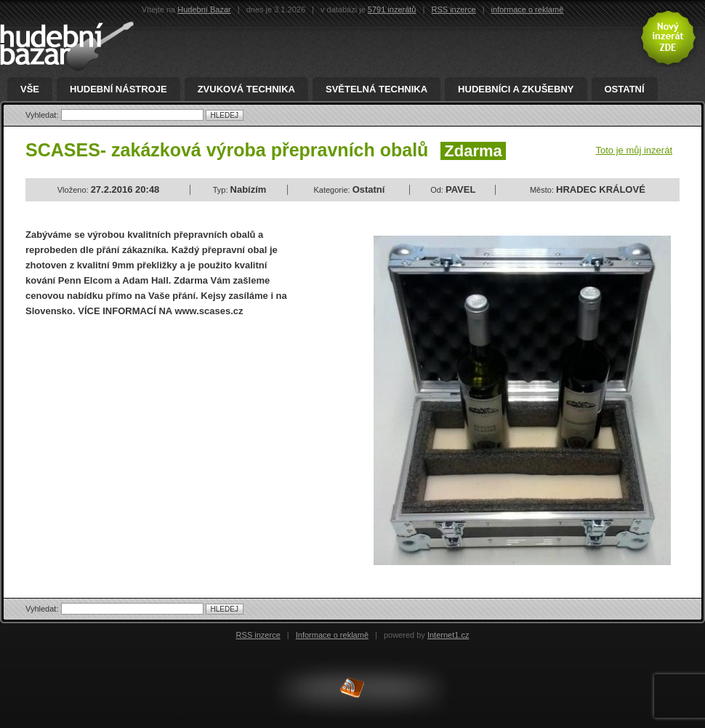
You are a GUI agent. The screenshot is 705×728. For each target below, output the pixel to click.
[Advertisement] (148, 435)
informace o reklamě (528, 9)
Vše (30, 89)
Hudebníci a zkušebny (516, 89)
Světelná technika (376, 89)
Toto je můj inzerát (634, 150)
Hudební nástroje (118, 89)
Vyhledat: (43, 115)
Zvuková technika (246, 89)
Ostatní (625, 89)
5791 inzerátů (392, 9)
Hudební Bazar (204, 9)
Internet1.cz (448, 635)
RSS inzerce (453, 9)
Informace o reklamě (332, 635)
